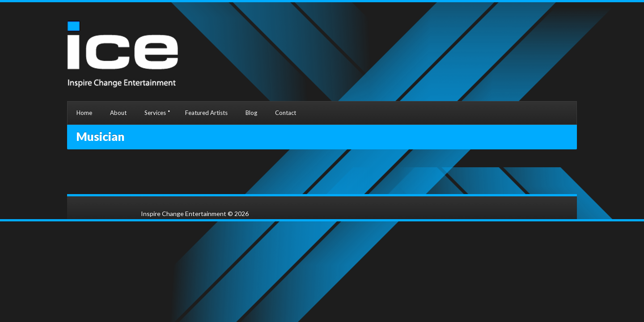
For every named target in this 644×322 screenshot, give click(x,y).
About (118, 113)
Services (155, 113)
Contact (286, 113)
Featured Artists (206, 113)
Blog (251, 113)
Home (84, 113)
